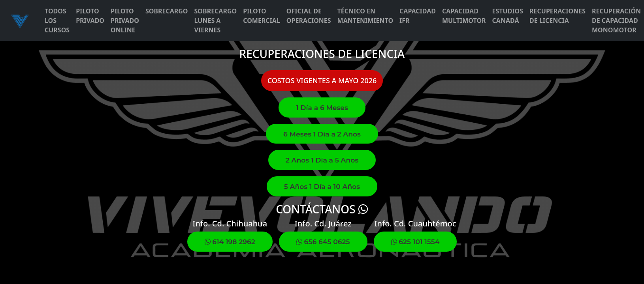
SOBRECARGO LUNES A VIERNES (216, 21)
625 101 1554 (415, 242)
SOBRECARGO (167, 11)
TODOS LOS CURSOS (57, 21)
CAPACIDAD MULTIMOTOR (464, 16)
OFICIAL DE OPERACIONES (309, 16)
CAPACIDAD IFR (418, 16)
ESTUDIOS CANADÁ (508, 16)
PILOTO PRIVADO (90, 16)
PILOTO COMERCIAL (262, 16)
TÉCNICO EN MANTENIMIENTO (365, 16)
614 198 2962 (230, 242)
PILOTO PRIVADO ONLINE (125, 21)
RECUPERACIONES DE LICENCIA (557, 16)
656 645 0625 (323, 242)
